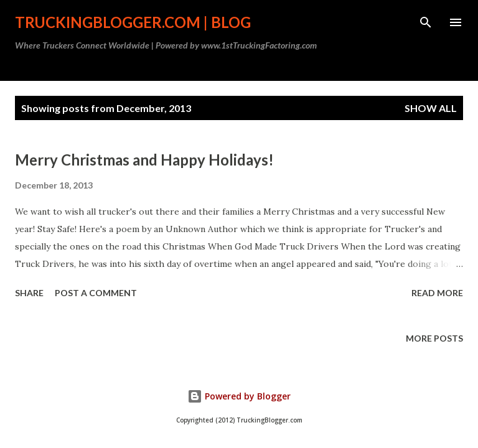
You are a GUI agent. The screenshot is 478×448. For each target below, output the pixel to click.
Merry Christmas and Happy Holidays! (144, 160)
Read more (437, 293)
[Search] (426, 22)
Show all (431, 108)
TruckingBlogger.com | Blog (133, 22)
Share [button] (29, 293)
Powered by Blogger (239, 396)
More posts (434, 338)
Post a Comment (96, 293)
